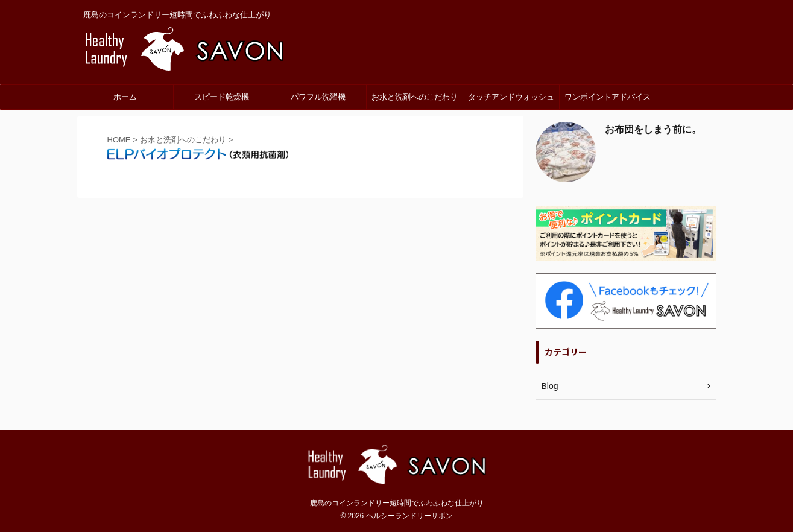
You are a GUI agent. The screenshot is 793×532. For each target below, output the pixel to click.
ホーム (125, 97)
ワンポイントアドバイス (608, 97)
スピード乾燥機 (222, 97)
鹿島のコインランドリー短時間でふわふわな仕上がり (397, 503)
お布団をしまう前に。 (653, 129)
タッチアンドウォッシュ (511, 97)
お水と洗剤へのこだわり (415, 97)
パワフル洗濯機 (318, 97)
